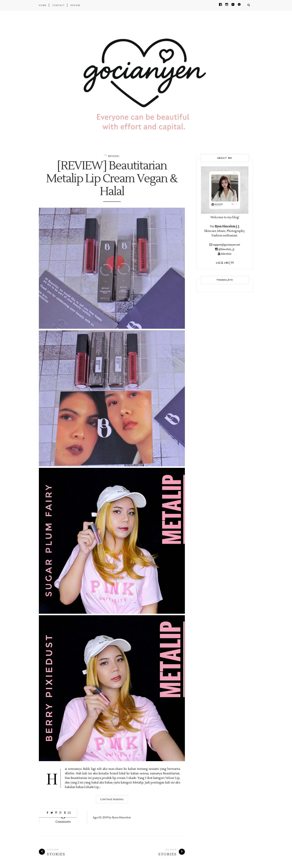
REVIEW (75, 5)
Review (113, 156)
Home (43, 5)
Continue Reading (112, 799)
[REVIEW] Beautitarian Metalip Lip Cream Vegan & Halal (112, 179)
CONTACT (59, 5)
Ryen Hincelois (121, 818)
